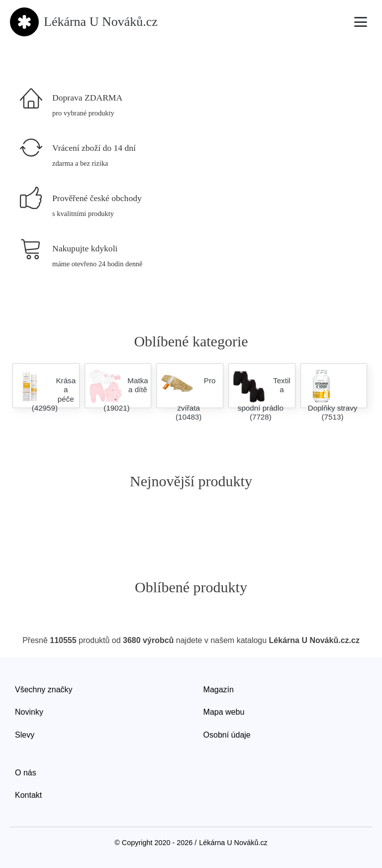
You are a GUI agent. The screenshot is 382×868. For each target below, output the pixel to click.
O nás (26, 773)
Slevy (25, 735)
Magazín (219, 690)
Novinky (29, 712)
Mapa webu (224, 712)
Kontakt (28, 795)
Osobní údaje (227, 735)
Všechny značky (44, 690)
